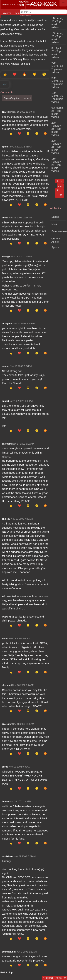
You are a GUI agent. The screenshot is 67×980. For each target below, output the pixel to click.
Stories (55, 217)
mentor (6, 366)
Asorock (8, 4)
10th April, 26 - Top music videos (57, 38)
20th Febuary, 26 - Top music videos (56, 147)
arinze (5, 218)
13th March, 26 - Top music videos (58, 98)
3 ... (60, 186)
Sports (7, 13)
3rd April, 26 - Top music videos (57, 53)
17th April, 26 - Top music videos (57, 23)
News (20, 4)
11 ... (59, 190)
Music (31, 4)
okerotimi (7, 444)
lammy (5, 801)
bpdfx (5, 147)
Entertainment (47, 4)
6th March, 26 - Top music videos (58, 112)
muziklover (8, 856)
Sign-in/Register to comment (17, 98)
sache (5, 639)
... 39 (59, 195)
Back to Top (6, 972)
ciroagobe (7, 323)
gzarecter (7, 112)
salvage (6, 256)
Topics (19, 13)
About (59, 978)
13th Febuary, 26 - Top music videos (56, 165)
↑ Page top (48, 978)
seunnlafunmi (9, 952)
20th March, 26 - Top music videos (58, 83)
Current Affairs (56, 240)
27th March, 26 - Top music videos (58, 68)
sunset (5, 401)
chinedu (6, 519)
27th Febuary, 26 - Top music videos (56, 129)
